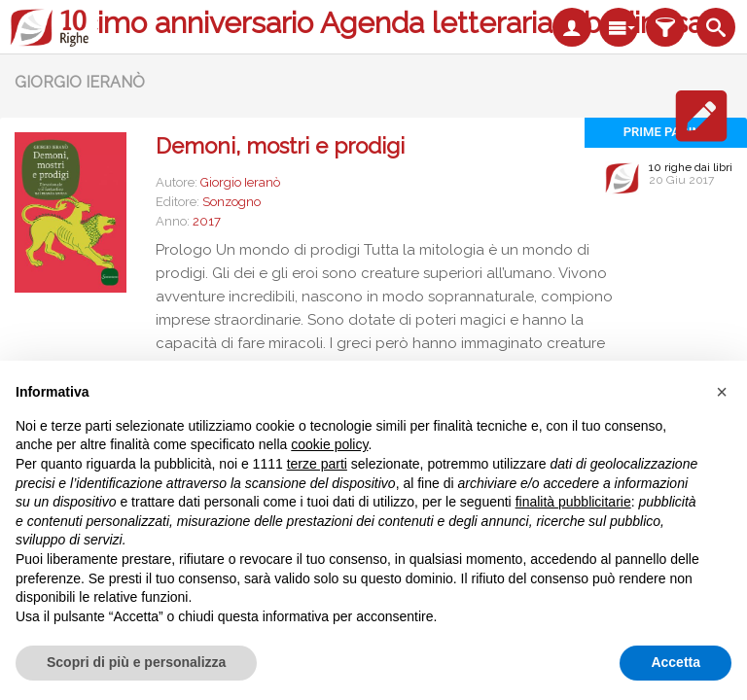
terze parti (317, 464)
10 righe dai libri (691, 167)
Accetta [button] (676, 662)
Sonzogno (231, 202)
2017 (207, 221)
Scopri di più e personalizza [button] (136, 662)
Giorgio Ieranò (240, 182)
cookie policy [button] (329, 444)
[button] (722, 392)
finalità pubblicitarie (573, 502)
